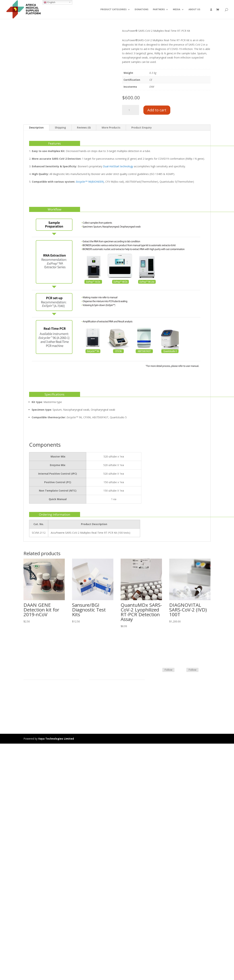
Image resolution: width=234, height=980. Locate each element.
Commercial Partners (36, 702)
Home (27, 689)
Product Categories (35, 693)
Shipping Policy (98, 698)
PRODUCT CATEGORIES (113, 9)
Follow (168, 670)
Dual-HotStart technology (118, 166)
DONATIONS (141, 9)
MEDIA (177, 9)
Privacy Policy (31, 715)
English (49, 2)
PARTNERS (159, 9)
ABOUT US (194, 9)
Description (36, 127)
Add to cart (157, 110)
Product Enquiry (142, 127)
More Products (111, 127)
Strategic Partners (34, 698)
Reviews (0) (84, 127)
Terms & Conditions (101, 693)
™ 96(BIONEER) (90, 182)
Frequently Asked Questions (106, 706)
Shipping (60, 127)
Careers (28, 711)
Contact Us (96, 702)
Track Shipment (98, 711)
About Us (29, 706)
